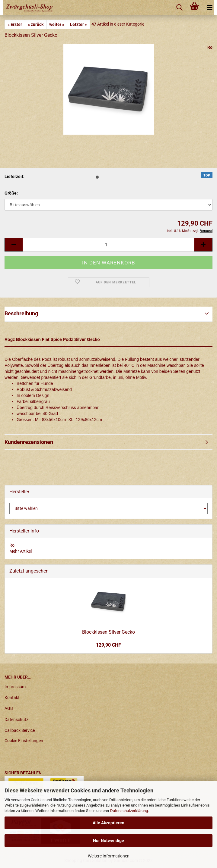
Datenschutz (16, 720)
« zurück (36, 24)
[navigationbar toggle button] (209, 8)
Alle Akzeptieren (108, 823)
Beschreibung (21, 313)
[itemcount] (108, 245)
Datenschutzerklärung (129, 811)
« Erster (15, 24)
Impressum (15, 687)
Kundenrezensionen (29, 442)
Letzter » (78, 24)
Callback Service (20, 730)
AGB (9, 708)
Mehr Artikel (21, 551)
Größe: (11, 193)
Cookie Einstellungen (24, 741)
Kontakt (12, 698)
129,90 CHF (108, 645)
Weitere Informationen (109, 856)
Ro (210, 47)
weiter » (57, 24)
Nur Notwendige (108, 841)
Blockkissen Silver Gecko (108, 632)
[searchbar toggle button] (179, 8)
